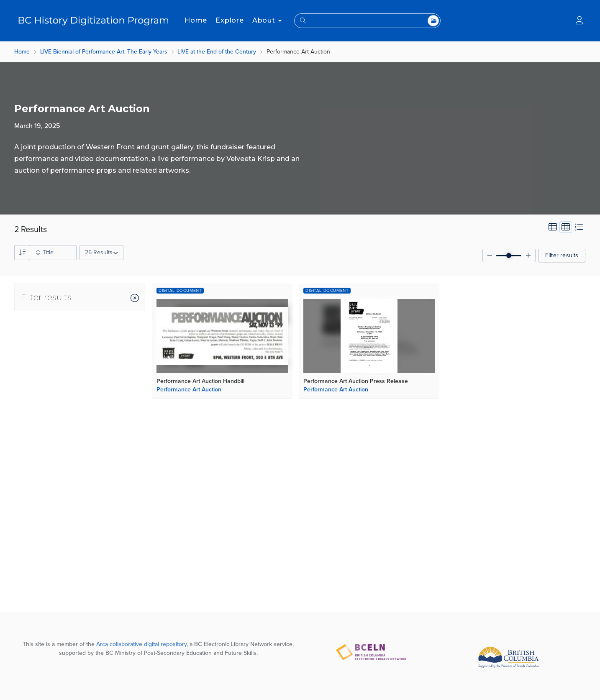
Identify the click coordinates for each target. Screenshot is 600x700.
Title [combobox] (48, 252)
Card (553, 227)
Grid (566, 227)
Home (196, 20)
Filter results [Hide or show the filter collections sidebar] (562, 255)
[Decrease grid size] (490, 255)
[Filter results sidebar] (43, 297)
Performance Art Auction (189, 390)
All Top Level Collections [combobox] (433, 21)
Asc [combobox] (22, 253)
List (579, 227)
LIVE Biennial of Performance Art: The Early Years (104, 52)
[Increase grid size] (528, 255)
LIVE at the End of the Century (217, 52)
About (267, 20)
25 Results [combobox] (99, 252)
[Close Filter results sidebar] (135, 299)
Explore (230, 20)
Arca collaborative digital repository (141, 644)
